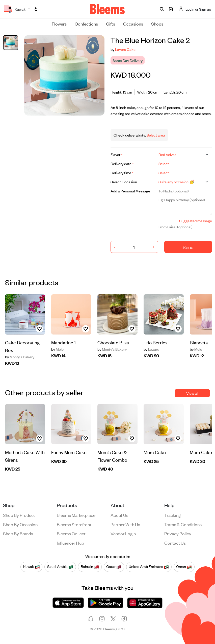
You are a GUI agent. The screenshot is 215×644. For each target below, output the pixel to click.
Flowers (59, 24)
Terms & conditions (183, 524)
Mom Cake (155, 452)
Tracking (172, 515)
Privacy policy (178, 533)
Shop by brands (18, 533)
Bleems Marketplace (76, 515)
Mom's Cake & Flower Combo (112, 456)
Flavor (117, 154)
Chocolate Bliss (113, 342)
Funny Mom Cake (69, 452)
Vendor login (123, 533)
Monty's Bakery (20, 357)
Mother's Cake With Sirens (25, 456)
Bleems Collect (71, 533)
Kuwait (32, 567)
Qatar (114, 567)
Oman (184, 567)
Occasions (133, 24)
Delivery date (122, 163)
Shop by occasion (20, 524)
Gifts (111, 24)
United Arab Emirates (149, 567)
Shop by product (19, 515)
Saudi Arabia (60, 567)
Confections (86, 24)
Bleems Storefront (74, 524)
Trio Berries (156, 342)
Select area (155, 135)
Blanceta (199, 342)
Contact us (175, 543)
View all (192, 393)
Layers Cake (125, 49)
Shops (157, 24)
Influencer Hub (70, 543)
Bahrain (90, 567)
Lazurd (151, 349)
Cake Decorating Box (22, 346)
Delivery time (122, 173)
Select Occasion (124, 182)
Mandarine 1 (63, 342)
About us (119, 515)
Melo (57, 349)
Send (188, 247)
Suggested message (196, 221)
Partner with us (125, 524)
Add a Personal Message (130, 191)
